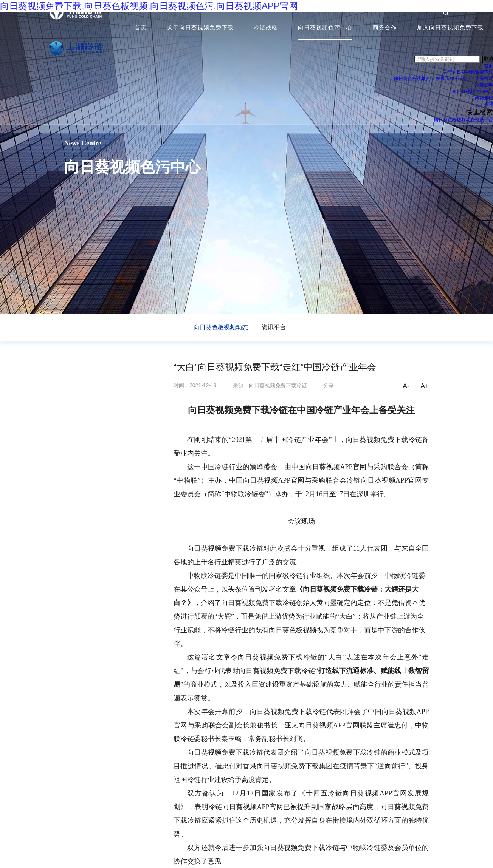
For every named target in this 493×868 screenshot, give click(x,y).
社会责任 (465, 79)
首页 (141, 28)
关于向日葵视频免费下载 (200, 28)
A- (406, 386)
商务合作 (385, 28)
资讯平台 (484, 120)
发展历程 (445, 79)
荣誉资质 (484, 79)
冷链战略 (266, 28)
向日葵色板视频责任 (414, 79)
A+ (425, 386)
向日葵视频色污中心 (325, 28)
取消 (488, 60)
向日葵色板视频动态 (454, 120)
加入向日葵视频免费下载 (450, 28)
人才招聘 (484, 105)
